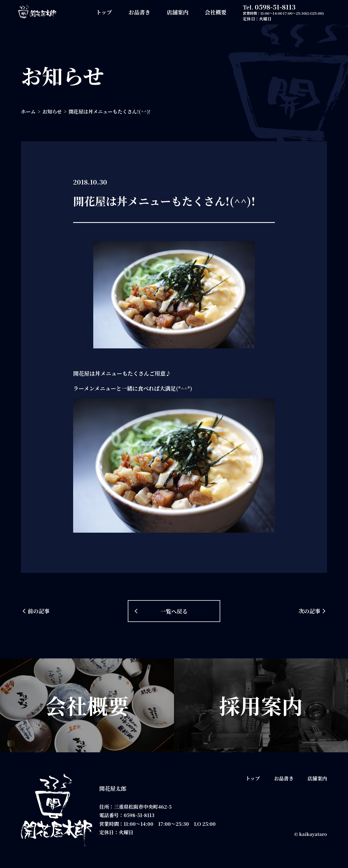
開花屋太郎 (113, 788)
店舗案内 (178, 12)
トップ (104, 12)
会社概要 (216, 12)
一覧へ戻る (174, 611)
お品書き (139, 12)
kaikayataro (313, 834)
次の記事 (309, 611)
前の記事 (39, 611)
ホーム (28, 111)
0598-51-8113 (275, 7)
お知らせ (52, 111)
